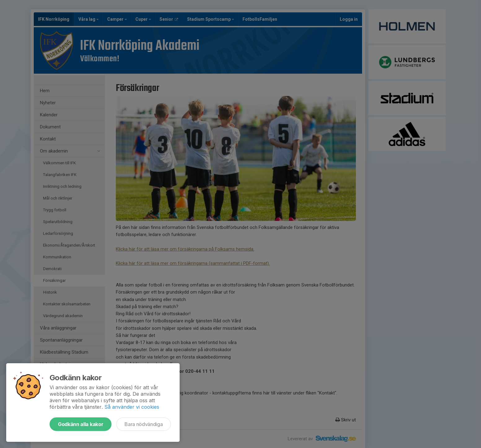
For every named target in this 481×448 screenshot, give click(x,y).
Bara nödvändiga (144, 424)
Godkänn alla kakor (81, 424)
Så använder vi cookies (132, 407)
